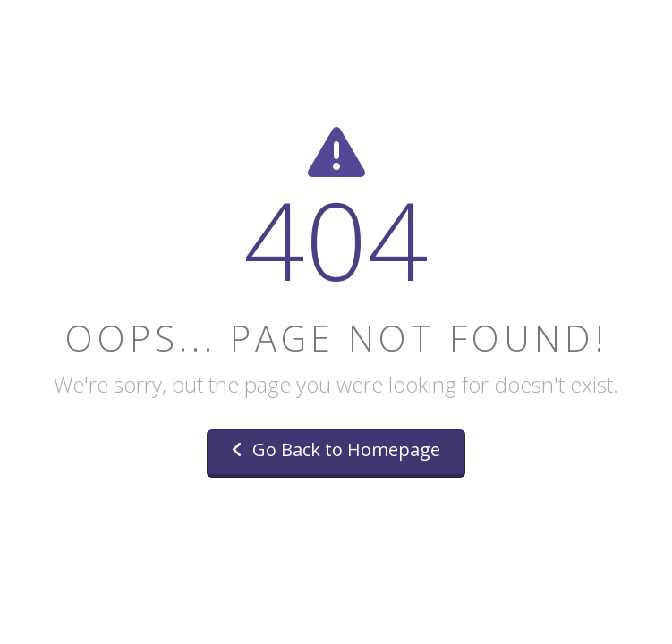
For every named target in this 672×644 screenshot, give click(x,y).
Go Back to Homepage (336, 449)
